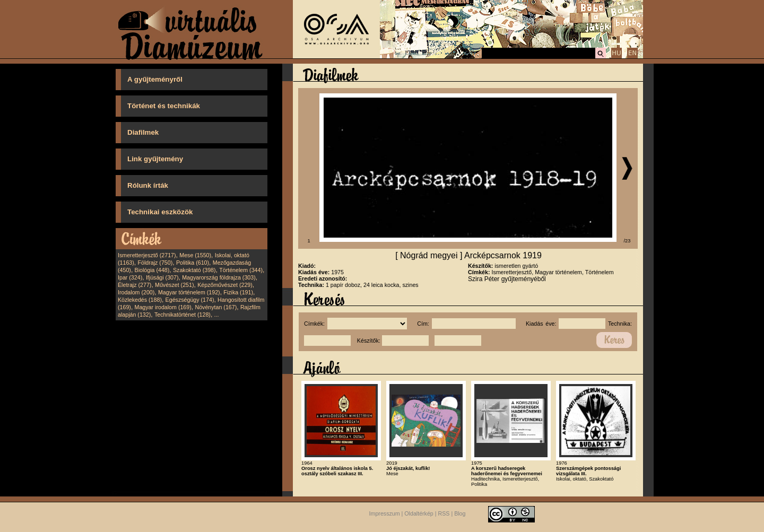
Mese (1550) (195, 255)
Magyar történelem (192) (189, 292)
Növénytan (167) (216, 307)
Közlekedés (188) (140, 300)
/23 (627, 241)
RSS (444, 513)
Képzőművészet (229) (225, 285)
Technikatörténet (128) (183, 315)
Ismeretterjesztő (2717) (147, 255)
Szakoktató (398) (194, 270)
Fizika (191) (238, 292)
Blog (460, 513)
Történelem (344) (241, 270)
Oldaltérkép (419, 513)
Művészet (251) (174, 285)
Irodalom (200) (136, 292)
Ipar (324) (130, 277)
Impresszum (385, 513)
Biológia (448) (152, 270)
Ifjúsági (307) (162, 277)
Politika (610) (193, 263)
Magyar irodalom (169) (163, 307)
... (217, 315)
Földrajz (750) (155, 263)
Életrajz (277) (134, 285)
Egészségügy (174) (190, 300)
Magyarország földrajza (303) (219, 277)
